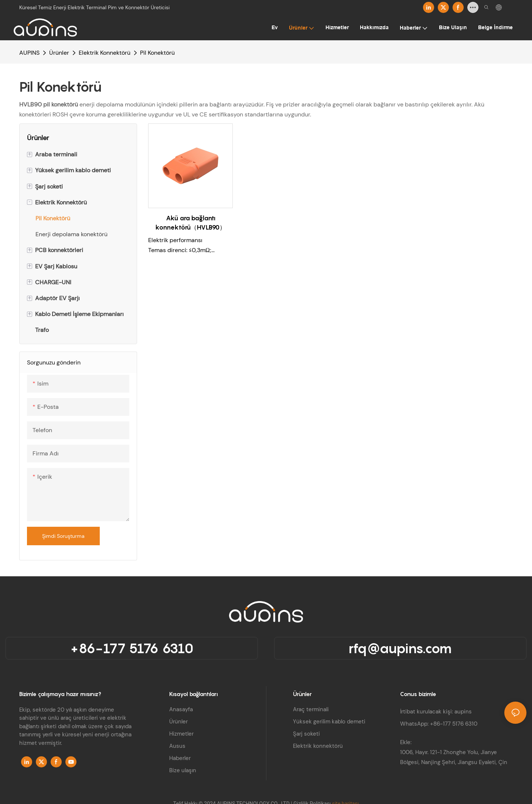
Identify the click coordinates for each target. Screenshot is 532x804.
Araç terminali (311, 709)
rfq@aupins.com (400, 648)
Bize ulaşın (183, 770)
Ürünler (59, 53)
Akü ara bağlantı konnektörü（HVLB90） (190, 223)
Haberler (180, 758)
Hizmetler (181, 734)
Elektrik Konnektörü (105, 53)
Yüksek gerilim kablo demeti (329, 722)
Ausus (177, 746)
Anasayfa (181, 709)
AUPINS (29, 53)
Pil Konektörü (157, 53)
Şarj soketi (306, 734)
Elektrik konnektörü (318, 746)
